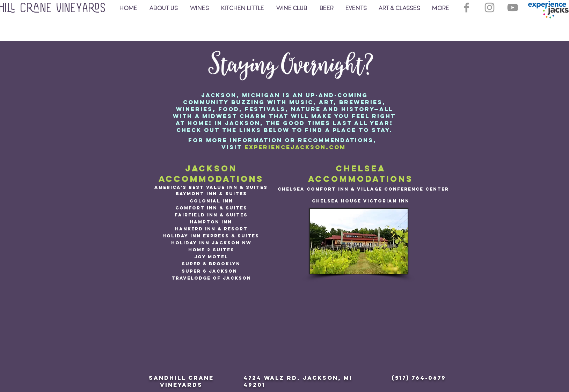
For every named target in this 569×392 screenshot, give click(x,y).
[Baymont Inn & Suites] (211, 194)
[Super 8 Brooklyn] (211, 264)
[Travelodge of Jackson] (211, 278)
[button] (399, 8)
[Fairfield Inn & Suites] (211, 215)
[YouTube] (513, 8)
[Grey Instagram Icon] (490, 8)
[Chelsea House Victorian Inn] (361, 201)
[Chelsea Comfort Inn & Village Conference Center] (363, 189)
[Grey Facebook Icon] (466, 8)
